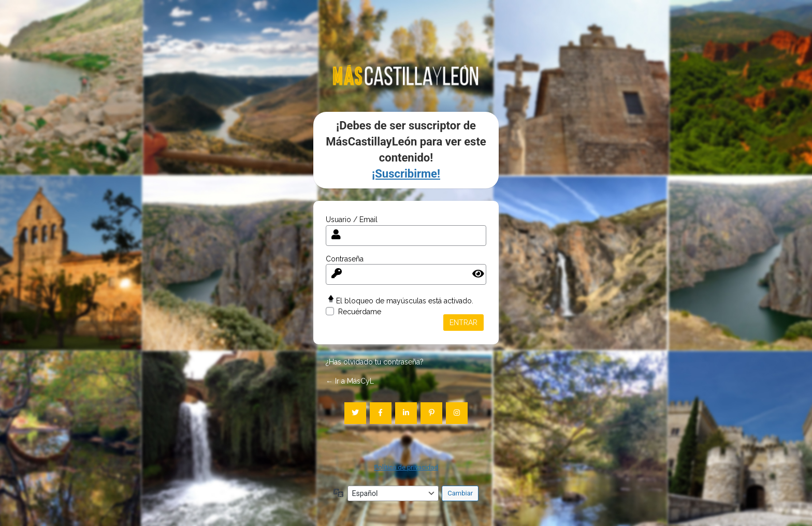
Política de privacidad (406, 467)
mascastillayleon (406, 75)
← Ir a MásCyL (350, 381)
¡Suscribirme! (406, 174)
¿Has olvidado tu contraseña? (375, 362)
